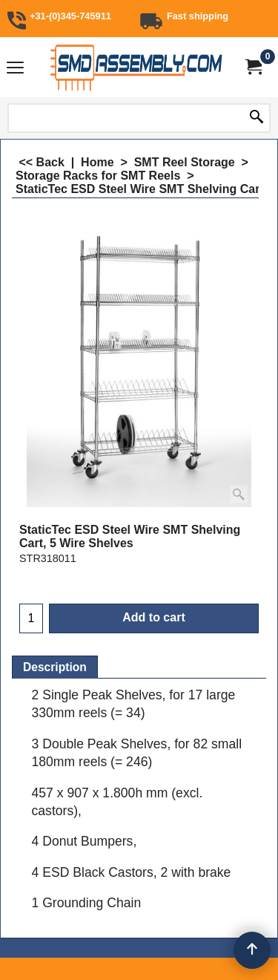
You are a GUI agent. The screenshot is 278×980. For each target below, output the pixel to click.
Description (55, 667)
